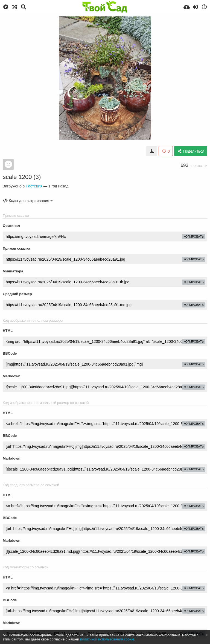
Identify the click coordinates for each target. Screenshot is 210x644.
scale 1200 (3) (22, 177)
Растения (34, 186)
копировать (194, 236)
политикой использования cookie (107, 639)
